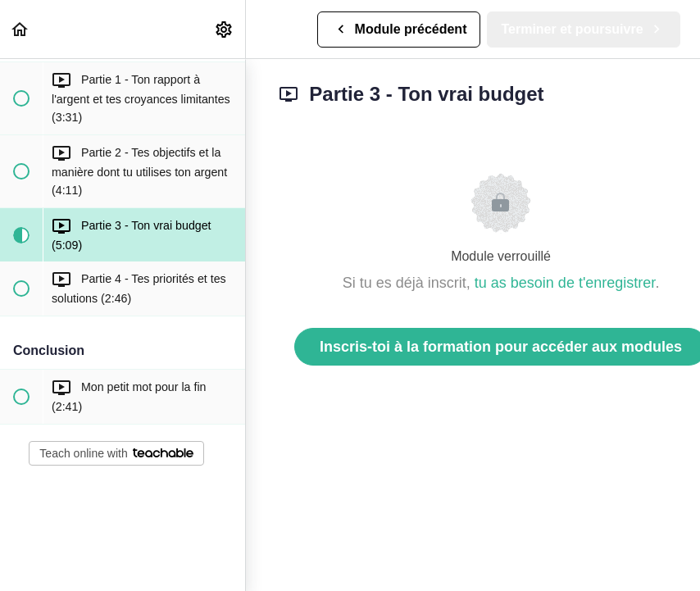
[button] (20, 29)
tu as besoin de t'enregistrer (565, 283)
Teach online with (116, 453)
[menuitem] (225, 29)
